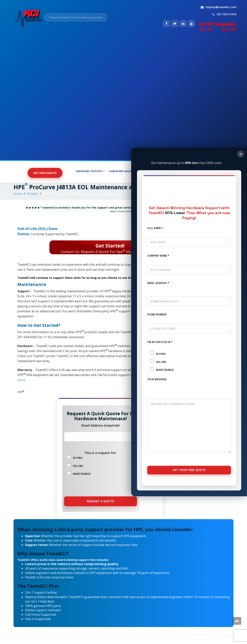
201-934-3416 (227, 14)
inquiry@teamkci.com (221, 7)
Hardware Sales (122, 171)
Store (142, 171)
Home (18, 194)
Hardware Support (90, 171)
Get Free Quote (45, 173)
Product (33, 194)
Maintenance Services (170, 171)
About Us (198, 171)
